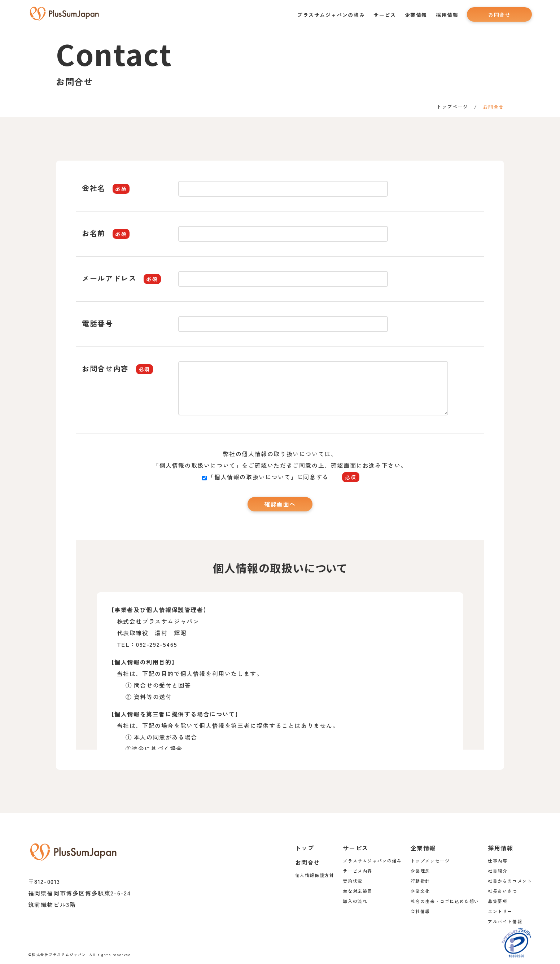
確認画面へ (280, 504)
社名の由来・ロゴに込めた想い (445, 901)
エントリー (500, 911)
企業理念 (420, 871)
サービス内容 (358, 871)
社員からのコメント (510, 881)
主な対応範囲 (358, 891)
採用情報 (447, 15)
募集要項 (498, 901)
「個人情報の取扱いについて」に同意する (281, 477)
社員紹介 (498, 871)
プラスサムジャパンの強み (331, 15)
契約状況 (353, 881)
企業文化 (420, 891)
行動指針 (420, 881)
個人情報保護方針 (315, 875)
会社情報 (420, 911)
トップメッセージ (430, 861)
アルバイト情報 (505, 921)
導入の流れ (355, 901)
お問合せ (499, 14)
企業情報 (416, 15)
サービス (385, 15)
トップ (305, 848)
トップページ (452, 107)
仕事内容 (498, 861)
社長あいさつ (503, 891)
